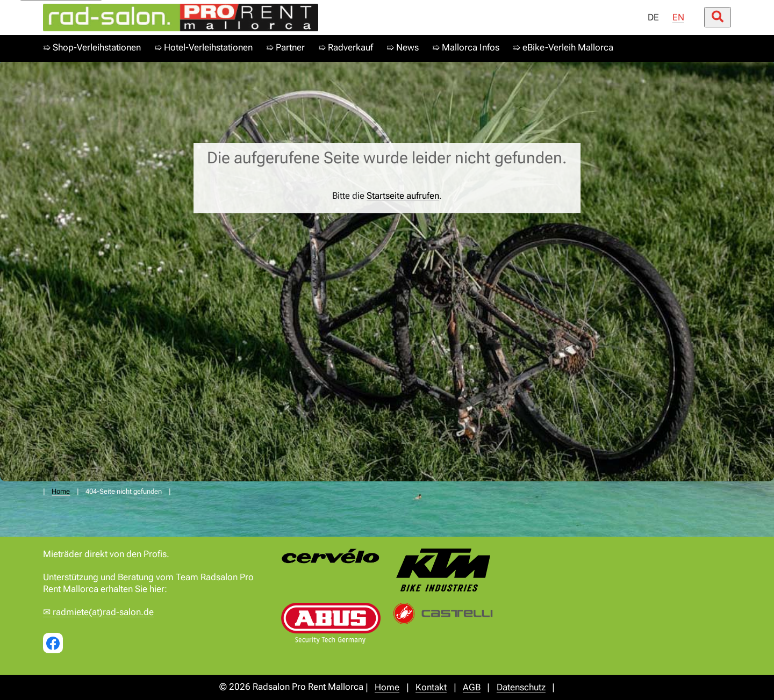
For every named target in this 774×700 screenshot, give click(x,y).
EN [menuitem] (678, 17)
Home (61, 491)
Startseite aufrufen (403, 196)
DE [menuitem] (653, 17)
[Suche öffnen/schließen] (718, 17)
